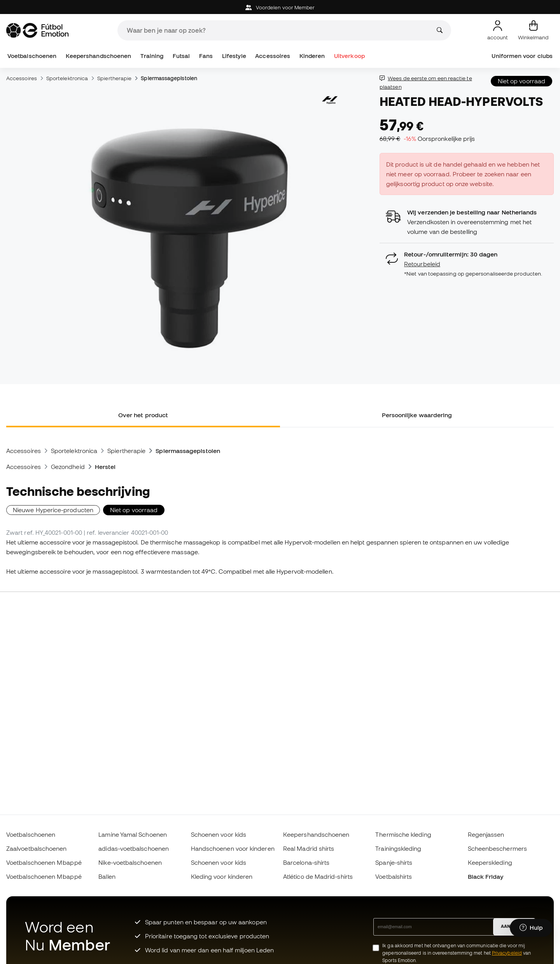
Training (152, 56)
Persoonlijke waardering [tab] (417, 415)
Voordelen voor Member (280, 8)
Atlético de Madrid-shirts (318, 876)
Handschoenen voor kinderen (233, 848)
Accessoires (273, 56)
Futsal (181, 56)
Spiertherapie (114, 78)
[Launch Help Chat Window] (531, 928)
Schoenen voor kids (219, 834)
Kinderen (312, 56)
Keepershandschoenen (98, 56)
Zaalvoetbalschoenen (36, 848)
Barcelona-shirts (306, 862)
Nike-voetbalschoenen (130, 862)
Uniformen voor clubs (522, 56)
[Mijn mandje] (533, 30)
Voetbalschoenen (32, 56)
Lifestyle (234, 56)
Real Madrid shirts (309, 848)
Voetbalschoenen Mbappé (44, 862)
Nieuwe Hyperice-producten (53, 510)
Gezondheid (68, 467)
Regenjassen (486, 834)
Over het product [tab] (143, 415)
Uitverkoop (349, 56)
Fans (206, 56)
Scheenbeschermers (497, 848)
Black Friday (486, 876)
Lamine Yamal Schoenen (133, 834)
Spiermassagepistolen (169, 78)
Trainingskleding (398, 848)
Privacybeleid (507, 953)
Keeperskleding (490, 862)
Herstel (105, 467)
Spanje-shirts (394, 862)
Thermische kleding (403, 834)
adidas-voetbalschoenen (134, 848)
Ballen (107, 876)
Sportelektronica (67, 78)
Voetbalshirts (394, 876)
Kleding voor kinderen (222, 876)
